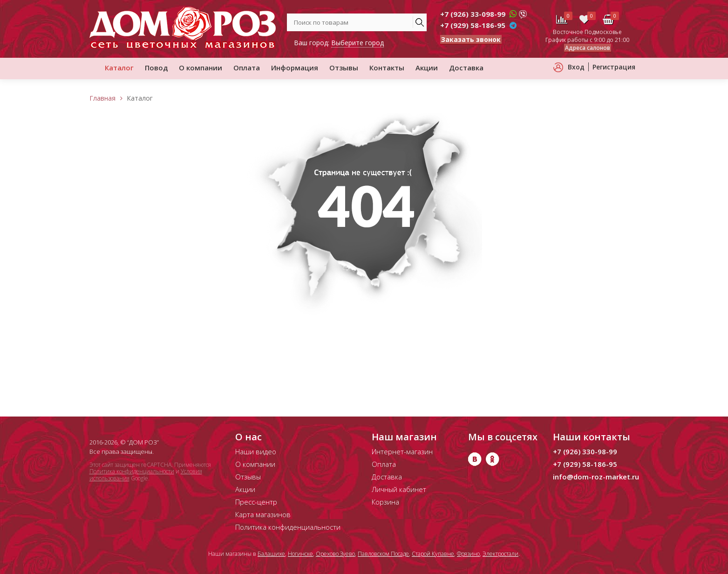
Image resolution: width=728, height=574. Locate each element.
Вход (576, 67)
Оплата (247, 68)
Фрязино (468, 554)
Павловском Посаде (383, 554)
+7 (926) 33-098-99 (473, 14)
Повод (156, 68)
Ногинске (300, 554)
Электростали (500, 554)
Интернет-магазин (402, 451)
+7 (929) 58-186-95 (473, 25)
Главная (102, 98)
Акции (427, 68)
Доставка (466, 68)
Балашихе (271, 554)
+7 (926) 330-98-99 (585, 451)
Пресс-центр (256, 502)
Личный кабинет (399, 489)
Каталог (119, 68)
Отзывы (344, 68)
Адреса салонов (588, 48)
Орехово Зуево (335, 554)
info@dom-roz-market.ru (596, 477)
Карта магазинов (263, 514)
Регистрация (614, 67)
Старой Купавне (433, 554)
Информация (295, 68)
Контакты (387, 68)
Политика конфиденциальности (132, 471)
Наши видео (256, 451)
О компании (201, 68)
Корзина (385, 502)
